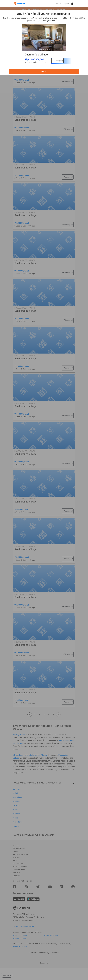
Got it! (44, 71)
